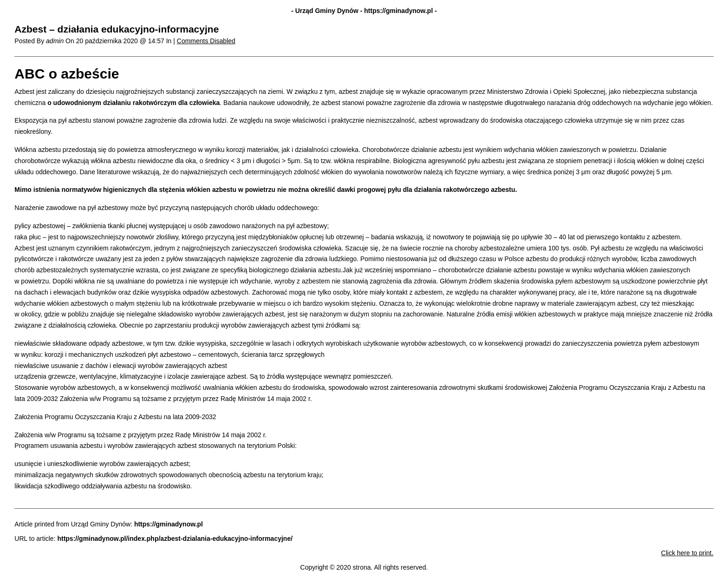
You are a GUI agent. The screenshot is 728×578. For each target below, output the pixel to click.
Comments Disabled (206, 41)
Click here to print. (687, 553)
